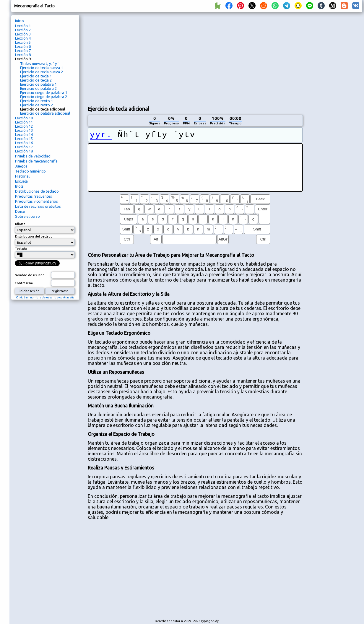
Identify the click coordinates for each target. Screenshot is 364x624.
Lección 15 (24, 139)
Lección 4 (23, 38)
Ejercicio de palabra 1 (38, 84)
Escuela (21, 181)
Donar (20, 211)
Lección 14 (24, 134)
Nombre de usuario (30, 275)
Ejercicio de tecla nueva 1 (42, 68)
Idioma (20, 224)
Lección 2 (23, 30)
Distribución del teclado (34, 236)
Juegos (21, 166)
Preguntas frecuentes (34, 196)
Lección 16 (24, 143)
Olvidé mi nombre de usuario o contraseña (45, 297)
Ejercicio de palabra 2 (38, 88)
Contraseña (24, 283)
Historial (22, 176)
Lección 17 (24, 147)
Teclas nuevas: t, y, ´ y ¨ (40, 64)
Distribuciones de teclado (37, 191)
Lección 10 (24, 118)
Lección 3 (23, 34)
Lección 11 (24, 122)
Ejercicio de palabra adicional (45, 113)
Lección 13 (24, 130)
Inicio (19, 21)
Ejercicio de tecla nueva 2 (42, 72)
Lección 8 (23, 55)
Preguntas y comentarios (36, 201)
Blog (19, 186)
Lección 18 (24, 151)
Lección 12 (24, 126)
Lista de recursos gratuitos (38, 206)
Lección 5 (23, 42)
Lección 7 (23, 51)
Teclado (21, 249)
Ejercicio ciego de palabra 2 (44, 97)
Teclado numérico (30, 171)
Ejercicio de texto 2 (36, 105)
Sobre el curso (27, 216)
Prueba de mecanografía (36, 161)
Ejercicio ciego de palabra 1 (44, 92)
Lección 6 (23, 46)
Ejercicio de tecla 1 (36, 76)
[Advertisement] (178, 58)
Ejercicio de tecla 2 (36, 80)
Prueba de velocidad (33, 156)
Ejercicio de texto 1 (36, 101)
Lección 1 (23, 26)
